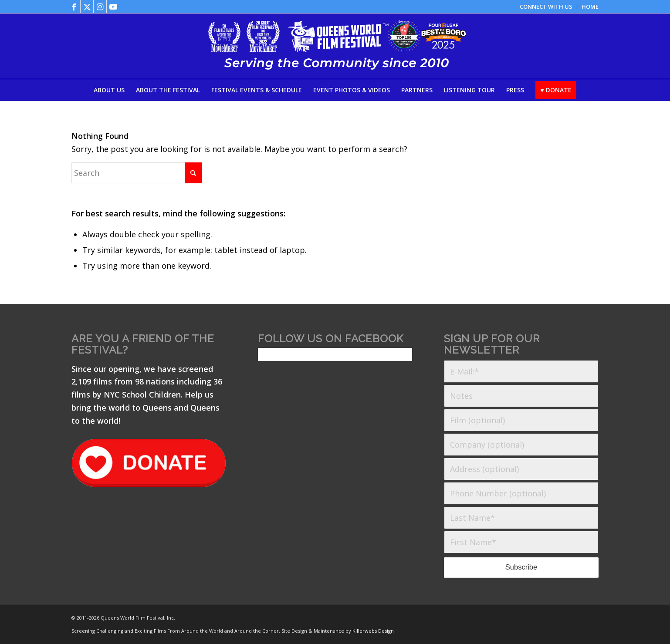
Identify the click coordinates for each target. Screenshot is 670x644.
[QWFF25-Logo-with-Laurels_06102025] (335, 46)
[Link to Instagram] (100, 7)
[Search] (137, 173)
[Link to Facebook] (74, 7)
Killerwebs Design (373, 631)
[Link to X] (87, 7)
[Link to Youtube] (113, 7)
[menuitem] (546, 7)
